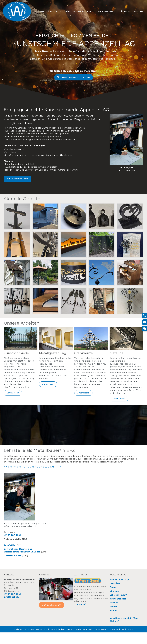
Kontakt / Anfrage (120, 591)
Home (41, 10)
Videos (113, 622)
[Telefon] (144, 315)
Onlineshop (125, 10)
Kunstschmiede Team (17, 186)
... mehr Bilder (119, 409)
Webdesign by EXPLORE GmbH (31, 641)
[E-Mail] (144, 322)
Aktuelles (65, 10)
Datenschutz (117, 641)
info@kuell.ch (11, 609)
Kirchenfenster (118, 610)
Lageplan (115, 595)
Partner (114, 614)
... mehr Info (81, 616)
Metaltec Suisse (13, 567)
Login (130, 641)
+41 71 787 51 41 (12, 547)
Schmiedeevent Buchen (74, 84)
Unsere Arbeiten (83, 10)
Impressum (102, 641)
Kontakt (42, 14)
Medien (114, 618)
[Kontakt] (144, 329)
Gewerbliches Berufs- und (18, 560)
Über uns (52, 10)
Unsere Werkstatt (105, 10)
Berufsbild (9, 557)
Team (113, 599)
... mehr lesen (13, 403)
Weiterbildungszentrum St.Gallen (22, 563)
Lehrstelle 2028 (118, 607)
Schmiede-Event (52, 617)
